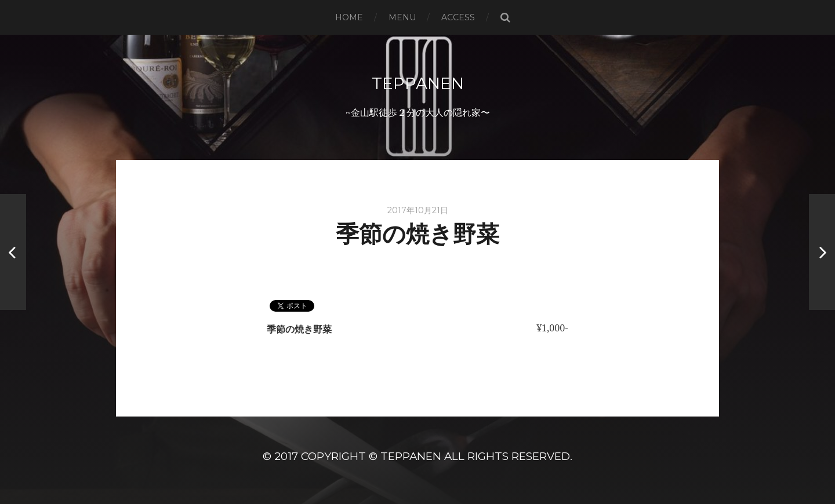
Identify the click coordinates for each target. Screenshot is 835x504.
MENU (402, 17)
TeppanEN (418, 83)
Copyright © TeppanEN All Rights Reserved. (437, 456)
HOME (349, 17)
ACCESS (458, 17)
